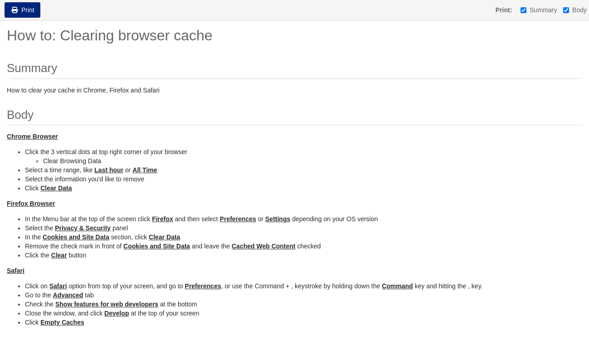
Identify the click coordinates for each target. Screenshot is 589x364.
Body (575, 10)
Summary (539, 10)
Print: (504, 10)
